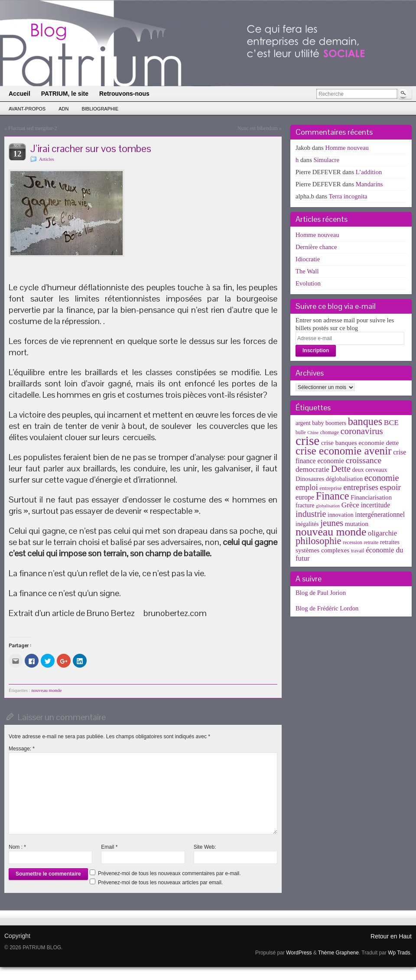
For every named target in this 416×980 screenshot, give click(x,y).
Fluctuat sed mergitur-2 (32, 128)
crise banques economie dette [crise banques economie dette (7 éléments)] (360, 443)
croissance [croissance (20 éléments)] (364, 460)
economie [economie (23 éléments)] (382, 478)
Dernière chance (316, 247)
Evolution (308, 283)
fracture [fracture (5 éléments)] (305, 505)
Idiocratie (308, 259)
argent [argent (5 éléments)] (303, 423)
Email (109, 847)
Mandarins (369, 184)
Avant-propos (27, 109)
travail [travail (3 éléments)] (358, 551)
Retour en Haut (391, 936)
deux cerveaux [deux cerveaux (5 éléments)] (370, 470)
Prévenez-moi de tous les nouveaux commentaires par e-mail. (169, 873)
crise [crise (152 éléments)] (307, 441)
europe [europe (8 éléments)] (305, 497)
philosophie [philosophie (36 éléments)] (318, 541)
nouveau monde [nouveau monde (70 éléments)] (331, 532)
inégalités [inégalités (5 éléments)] (307, 524)
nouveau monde (47, 690)
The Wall (307, 271)
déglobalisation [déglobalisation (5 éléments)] (344, 479)
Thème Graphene (338, 953)
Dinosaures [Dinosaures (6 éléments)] (310, 479)
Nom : (17, 847)
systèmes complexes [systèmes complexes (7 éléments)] (322, 550)
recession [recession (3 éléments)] (353, 542)
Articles (47, 159)
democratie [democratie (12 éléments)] (312, 469)
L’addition (369, 172)
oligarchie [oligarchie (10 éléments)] (382, 533)
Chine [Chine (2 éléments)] (313, 433)
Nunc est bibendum (258, 128)
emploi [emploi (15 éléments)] (307, 487)
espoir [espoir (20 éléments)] (391, 487)
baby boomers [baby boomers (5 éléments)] (329, 423)
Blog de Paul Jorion (321, 593)
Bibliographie (100, 109)
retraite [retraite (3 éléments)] (371, 542)
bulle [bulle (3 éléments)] (301, 432)
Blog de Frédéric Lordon (327, 608)
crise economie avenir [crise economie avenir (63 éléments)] (344, 451)
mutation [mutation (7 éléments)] (357, 524)
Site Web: (205, 847)
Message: (22, 749)
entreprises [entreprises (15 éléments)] (361, 487)
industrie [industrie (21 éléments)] (311, 514)
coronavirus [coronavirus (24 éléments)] (362, 431)
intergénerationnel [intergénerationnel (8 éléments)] (380, 514)
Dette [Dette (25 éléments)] (341, 469)
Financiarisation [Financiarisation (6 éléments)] (371, 497)
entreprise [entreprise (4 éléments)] (331, 488)
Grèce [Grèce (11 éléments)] (350, 505)
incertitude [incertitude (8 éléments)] (376, 505)
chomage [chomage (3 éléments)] (330, 432)
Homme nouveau (347, 148)
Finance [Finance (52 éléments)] (333, 496)
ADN (63, 109)
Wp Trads (399, 953)
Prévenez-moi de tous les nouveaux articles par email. (160, 883)
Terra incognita (348, 196)
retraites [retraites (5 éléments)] (390, 542)
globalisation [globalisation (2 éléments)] (328, 506)
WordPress (299, 953)
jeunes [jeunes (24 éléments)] (332, 523)
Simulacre (327, 160)
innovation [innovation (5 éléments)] (341, 515)
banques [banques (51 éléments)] (365, 421)
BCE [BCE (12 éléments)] (391, 422)
